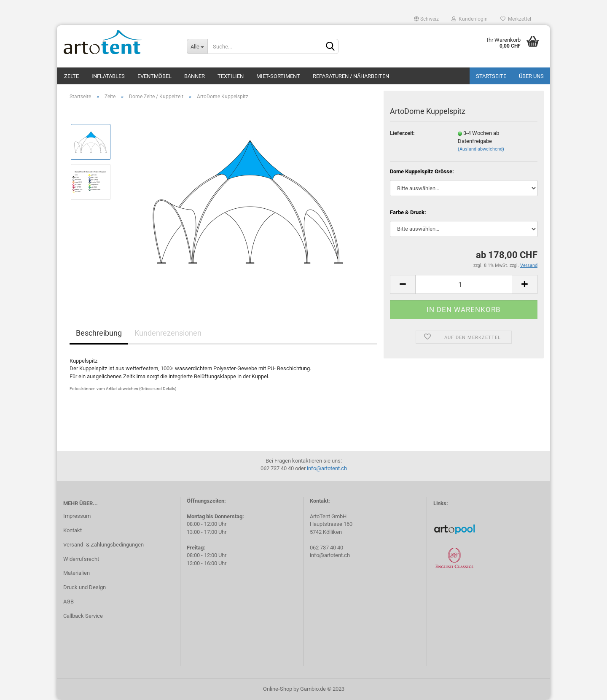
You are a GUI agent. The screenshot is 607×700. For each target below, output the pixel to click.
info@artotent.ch (327, 468)
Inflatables (108, 76)
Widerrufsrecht (81, 559)
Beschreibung (99, 333)
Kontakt (73, 530)
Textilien (231, 76)
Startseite (491, 76)
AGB (68, 602)
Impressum (77, 516)
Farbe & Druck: (408, 212)
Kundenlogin (470, 19)
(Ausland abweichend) (481, 149)
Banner (195, 76)
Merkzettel (516, 19)
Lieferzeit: (402, 133)
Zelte (71, 76)
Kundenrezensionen (168, 333)
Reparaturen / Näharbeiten (351, 76)
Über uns (531, 76)
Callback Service (83, 616)
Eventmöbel (154, 76)
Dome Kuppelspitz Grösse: (422, 171)
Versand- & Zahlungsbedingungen (103, 545)
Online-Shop (278, 689)
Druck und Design (85, 587)
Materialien (77, 573)
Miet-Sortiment (278, 76)
